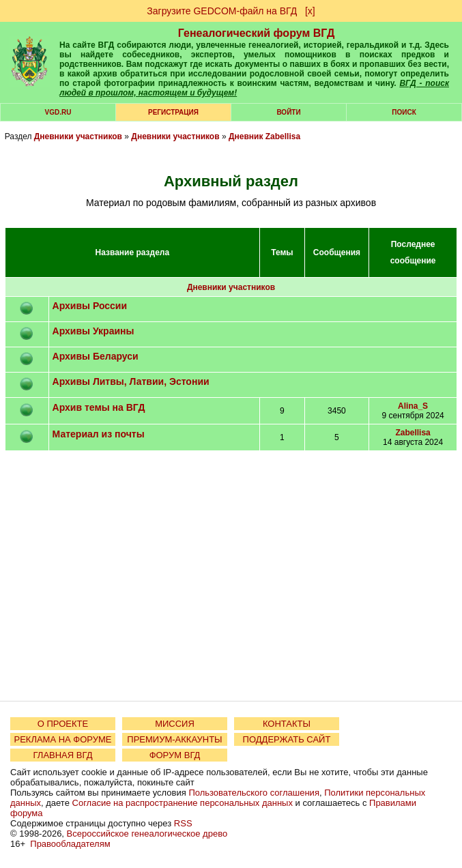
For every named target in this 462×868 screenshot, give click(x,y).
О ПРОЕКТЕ (63, 724)
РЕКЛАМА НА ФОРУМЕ (62, 739)
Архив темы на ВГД (99, 407)
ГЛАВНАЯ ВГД (63, 755)
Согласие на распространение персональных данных (183, 803)
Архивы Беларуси (96, 356)
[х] (310, 11)
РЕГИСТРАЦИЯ (173, 112)
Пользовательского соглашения (254, 793)
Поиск (404, 112)
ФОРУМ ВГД (175, 755)
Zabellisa (413, 433)
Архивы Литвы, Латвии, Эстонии (131, 381)
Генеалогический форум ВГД (257, 33)
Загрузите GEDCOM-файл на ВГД (222, 11)
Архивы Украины (93, 331)
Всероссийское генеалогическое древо (147, 834)
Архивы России (90, 306)
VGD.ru (58, 112)
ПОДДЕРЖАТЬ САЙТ (287, 739)
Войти (288, 112)
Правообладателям (70, 844)
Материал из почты (99, 434)
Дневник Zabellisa (264, 136)
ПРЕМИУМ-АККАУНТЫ (174, 739)
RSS (183, 823)
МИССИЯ (175, 724)
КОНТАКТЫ (287, 724)
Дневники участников (78, 136)
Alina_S (413, 406)
